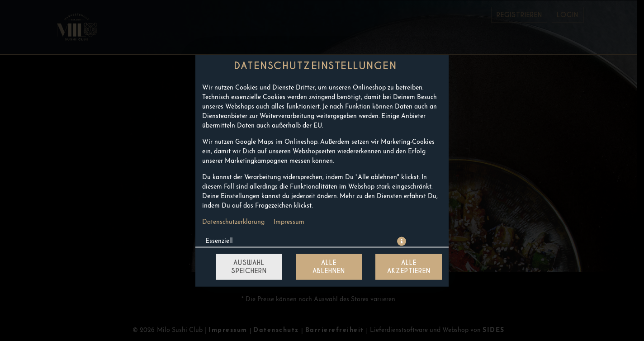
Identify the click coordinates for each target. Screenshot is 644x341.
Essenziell (219, 241)
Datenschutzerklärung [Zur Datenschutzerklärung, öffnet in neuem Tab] (233, 222)
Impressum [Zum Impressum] (289, 222)
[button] (402, 242)
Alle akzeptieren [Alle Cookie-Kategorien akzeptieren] (409, 267)
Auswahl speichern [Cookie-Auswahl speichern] (249, 267)
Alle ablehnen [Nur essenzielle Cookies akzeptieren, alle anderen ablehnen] (329, 267)
